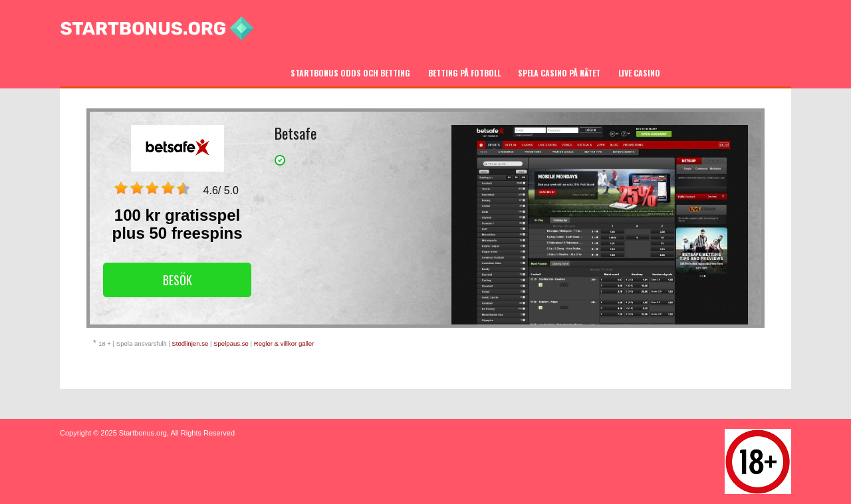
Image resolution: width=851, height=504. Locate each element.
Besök (178, 280)
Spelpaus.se (231, 343)
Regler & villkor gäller (284, 343)
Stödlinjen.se (190, 343)
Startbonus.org (143, 433)
